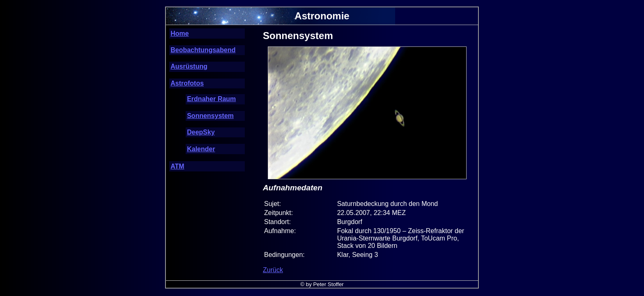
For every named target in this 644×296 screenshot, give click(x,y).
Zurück (273, 270)
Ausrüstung (189, 66)
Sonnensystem (210, 116)
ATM (177, 166)
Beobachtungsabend (203, 50)
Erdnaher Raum (211, 99)
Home (179, 34)
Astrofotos (187, 83)
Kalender (201, 149)
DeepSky (201, 132)
